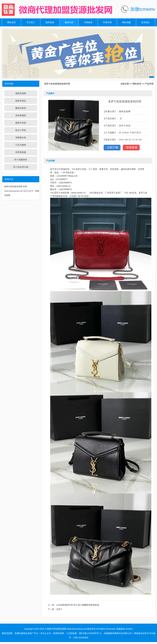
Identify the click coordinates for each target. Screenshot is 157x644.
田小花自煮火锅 (21, 167)
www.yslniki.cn (63, 186)
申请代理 (107, 22)
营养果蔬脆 (21, 152)
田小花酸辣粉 (21, 160)
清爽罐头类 (21, 138)
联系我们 (146, 22)
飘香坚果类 (21, 108)
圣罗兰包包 (81, 169)
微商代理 (69, 22)
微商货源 (50, 22)
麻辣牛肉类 (21, 123)
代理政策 (88, 22)
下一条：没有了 (55, 609)
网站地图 (126, 22)
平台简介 (31, 22)
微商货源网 (21, 93)
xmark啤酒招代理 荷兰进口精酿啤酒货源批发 (78, 605)
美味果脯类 (21, 115)
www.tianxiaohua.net (77, 629)
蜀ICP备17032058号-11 (90, 633)
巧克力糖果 (21, 145)
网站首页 (11, 22)
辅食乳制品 (21, 101)
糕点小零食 (21, 130)
